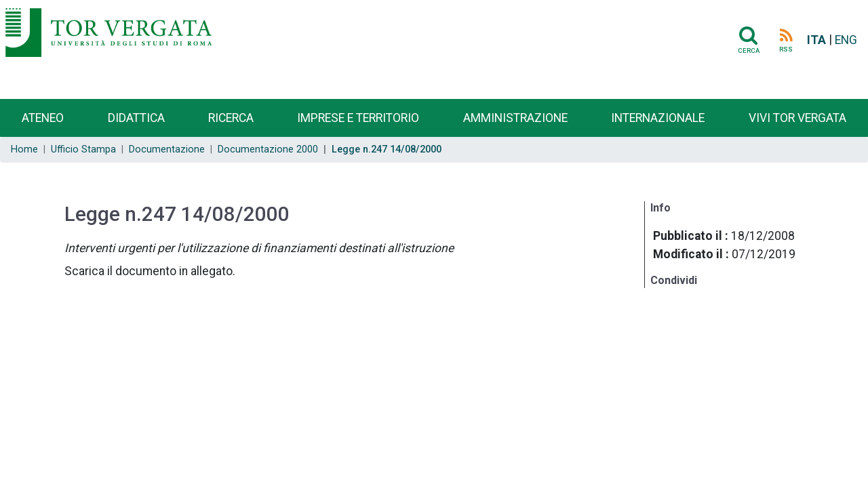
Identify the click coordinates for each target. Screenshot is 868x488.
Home (24, 149)
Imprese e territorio (358, 118)
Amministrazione (515, 118)
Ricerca (231, 118)
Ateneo (43, 118)
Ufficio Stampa (83, 149)
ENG (846, 40)
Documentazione (167, 149)
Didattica (136, 118)
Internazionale (658, 118)
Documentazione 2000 (268, 149)
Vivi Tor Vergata (797, 118)
